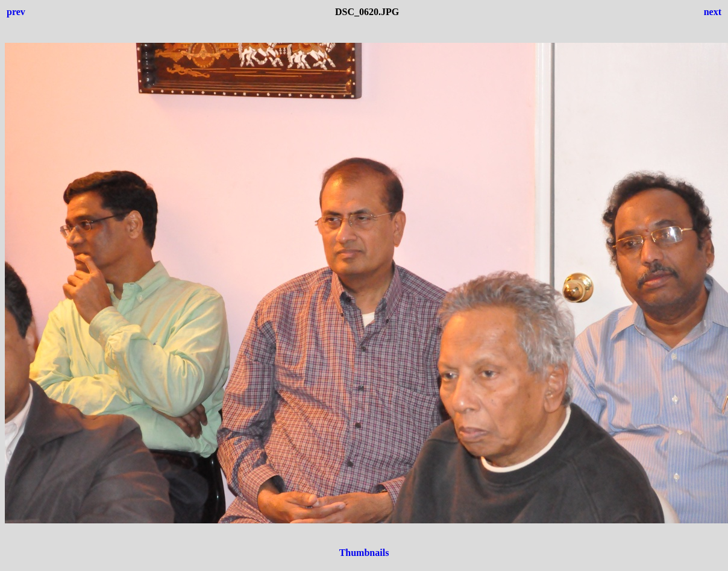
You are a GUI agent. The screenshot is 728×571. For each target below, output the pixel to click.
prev (16, 12)
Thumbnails (364, 553)
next (713, 12)
